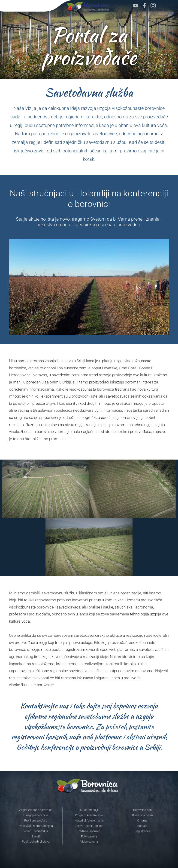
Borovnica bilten (142, 815)
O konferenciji (89, 810)
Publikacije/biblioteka (36, 842)
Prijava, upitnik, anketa (89, 826)
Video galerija (89, 842)
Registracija (142, 831)
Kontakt (142, 826)
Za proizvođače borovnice (36, 810)
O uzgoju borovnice (36, 815)
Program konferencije (89, 815)
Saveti (36, 837)
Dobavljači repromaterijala (36, 826)
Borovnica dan (142, 810)
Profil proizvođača (36, 821)
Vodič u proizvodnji (36, 831)
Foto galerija (89, 837)
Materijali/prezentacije (89, 821)
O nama (142, 821)
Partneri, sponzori (89, 831)
